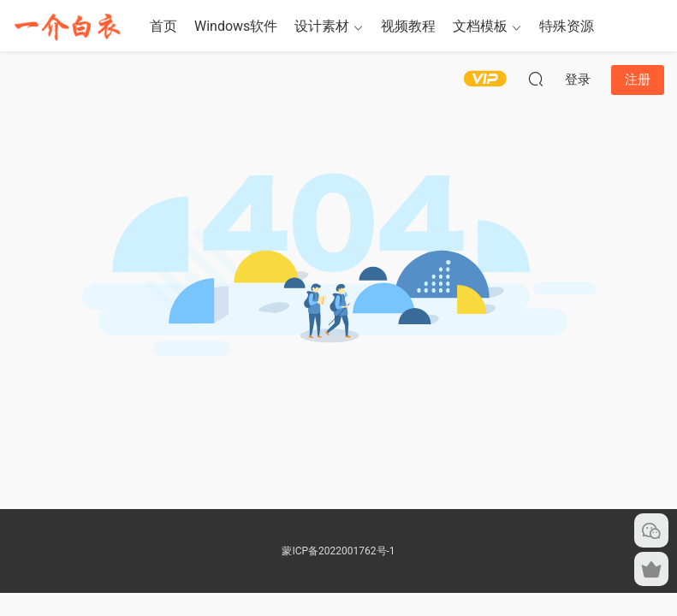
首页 (163, 26)
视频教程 (408, 26)
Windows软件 (236, 26)
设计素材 (322, 26)
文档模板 (480, 26)
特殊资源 (567, 26)
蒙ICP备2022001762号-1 (338, 551)
